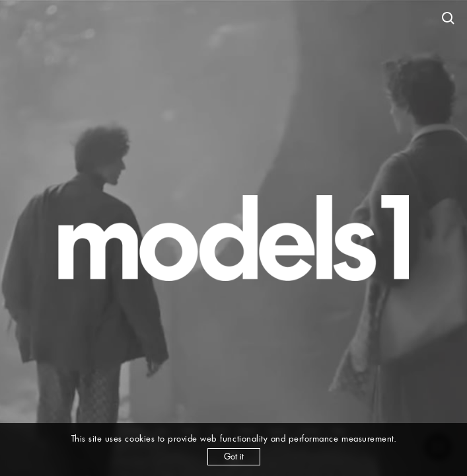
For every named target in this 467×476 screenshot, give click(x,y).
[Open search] (449, 19)
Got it (234, 456)
